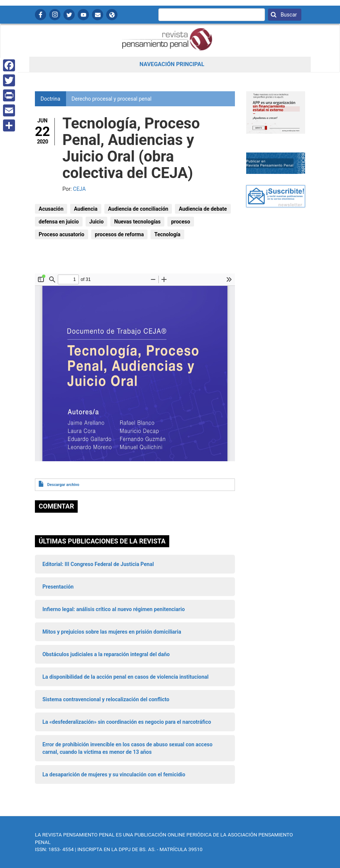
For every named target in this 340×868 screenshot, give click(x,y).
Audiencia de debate (203, 209)
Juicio (96, 222)
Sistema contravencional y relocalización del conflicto (106, 699)
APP (112, 15)
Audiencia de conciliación (138, 209)
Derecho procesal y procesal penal (112, 99)
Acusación (51, 209)
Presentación (58, 587)
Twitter (69, 15)
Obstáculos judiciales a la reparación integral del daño (106, 654)
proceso (181, 222)
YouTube (83, 15)
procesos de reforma (119, 234)
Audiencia (86, 209)
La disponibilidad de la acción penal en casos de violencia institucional (126, 677)
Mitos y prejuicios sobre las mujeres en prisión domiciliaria (112, 632)
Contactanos (98, 15)
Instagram (55, 15)
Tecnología (167, 234)
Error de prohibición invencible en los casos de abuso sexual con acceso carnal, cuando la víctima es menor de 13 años (127, 748)
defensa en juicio (59, 222)
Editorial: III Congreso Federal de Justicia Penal (98, 564)
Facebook (41, 15)
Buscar (288, 15)
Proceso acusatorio (62, 234)
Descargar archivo (63, 485)
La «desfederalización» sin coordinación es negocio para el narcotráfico (127, 722)
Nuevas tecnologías (137, 222)
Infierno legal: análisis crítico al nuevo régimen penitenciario (114, 609)
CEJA (80, 189)
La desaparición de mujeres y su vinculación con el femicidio (114, 774)
